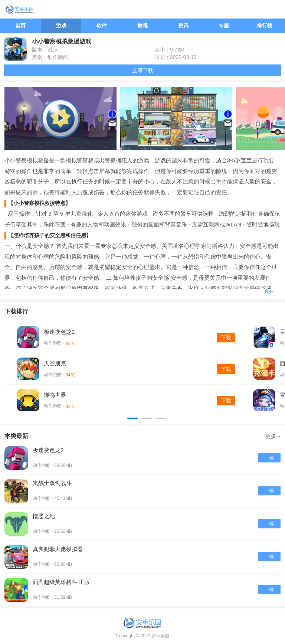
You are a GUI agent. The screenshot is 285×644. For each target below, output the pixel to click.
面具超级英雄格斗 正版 (61, 582)
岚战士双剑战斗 (52, 483)
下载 (226, 338)
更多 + (273, 436)
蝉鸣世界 (55, 395)
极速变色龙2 (59, 332)
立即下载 (142, 70)
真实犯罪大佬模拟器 (58, 549)
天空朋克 (55, 363)
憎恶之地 (44, 516)
